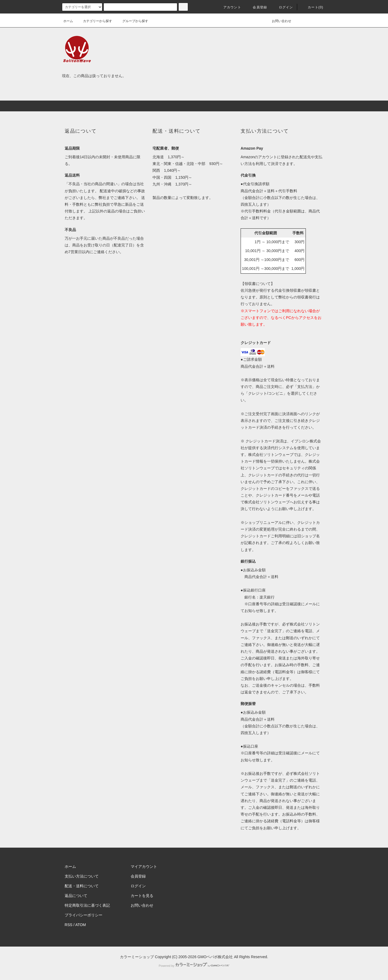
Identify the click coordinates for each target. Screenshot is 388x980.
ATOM (81, 925)
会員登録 (257, 7)
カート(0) (312, 7)
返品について (76, 896)
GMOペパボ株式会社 (215, 957)
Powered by (194, 966)
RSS (69, 925)
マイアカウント (144, 866)
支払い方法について (82, 876)
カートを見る (142, 896)
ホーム (68, 21)
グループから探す (132, 21)
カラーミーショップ (137, 957)
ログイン (283, 7)
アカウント (229, 7)
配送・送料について (82, 886)
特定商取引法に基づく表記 (87, 905)
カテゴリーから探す (94, 21)
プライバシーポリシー (84, 915)
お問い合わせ (278, 21)
